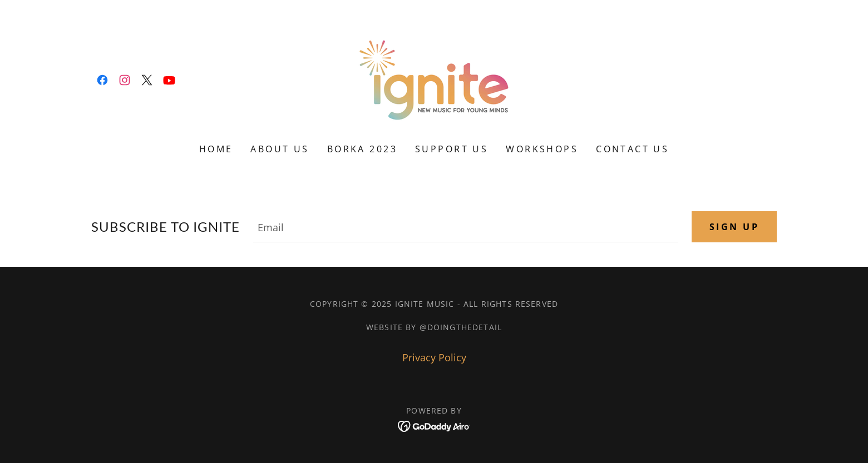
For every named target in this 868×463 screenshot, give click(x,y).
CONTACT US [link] (632, 149)
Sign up (734, 227)
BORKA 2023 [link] (362, 149)
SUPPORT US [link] (452, 149)
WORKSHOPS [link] (542, 149)
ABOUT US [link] (280, 149)
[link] (102, 80)
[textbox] (466, 227)
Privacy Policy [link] (434, 357)
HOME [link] (216, 149)
